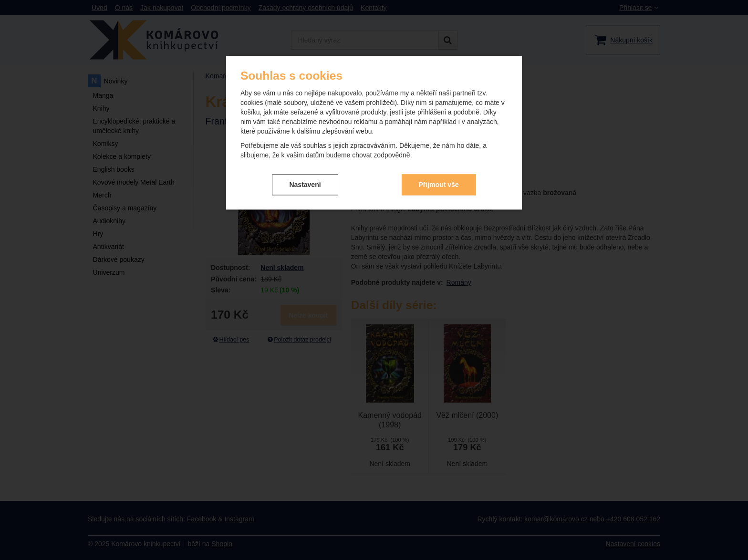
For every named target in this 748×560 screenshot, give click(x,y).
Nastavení (305, 185)
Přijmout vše (439, 185)
